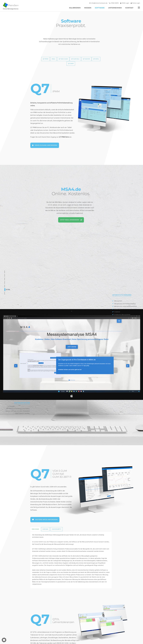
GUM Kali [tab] (45, 529)
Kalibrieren (75, 8)
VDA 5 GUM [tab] (35, 529)
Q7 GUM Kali (9, 282)
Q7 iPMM (8, 272)
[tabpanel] (71, 560)
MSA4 (7, 275)
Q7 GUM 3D (8, 286)
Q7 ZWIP (8, 293)
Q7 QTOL (8, 290)
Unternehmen (115, 8)
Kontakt (129, 8)
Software (100, 8)
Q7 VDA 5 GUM (9, 279)
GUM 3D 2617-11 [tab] (57, 529)
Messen (88, 8)
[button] (4, 640)
